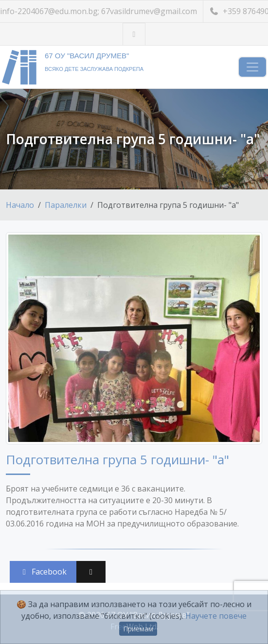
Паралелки (66, 205)
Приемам (138, 629)
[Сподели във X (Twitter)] (91, 572)
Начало (20, 205)
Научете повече (216, 616)
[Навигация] (252, 67)
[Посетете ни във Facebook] (134, 34)
